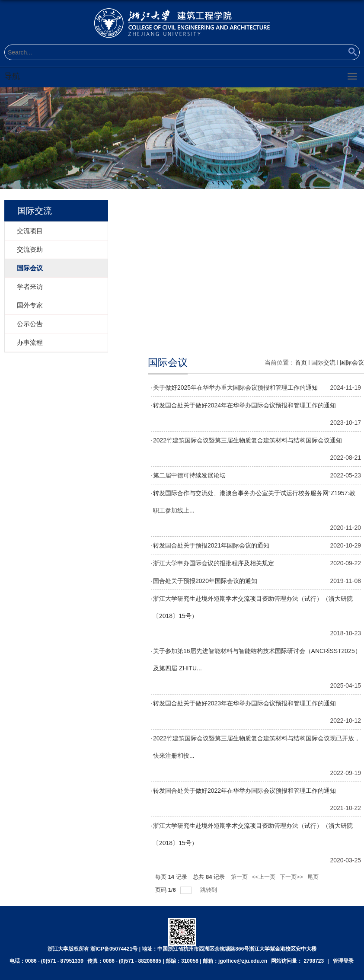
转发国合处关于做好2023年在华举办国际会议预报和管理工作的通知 (244, 703)
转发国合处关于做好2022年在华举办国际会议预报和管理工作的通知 (244, 791)
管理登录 (343, 961)
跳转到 (209, 890)
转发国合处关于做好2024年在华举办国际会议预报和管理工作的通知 (244, 405)
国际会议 (352, 362)
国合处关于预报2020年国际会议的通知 (205, 581)
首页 (301, 362)
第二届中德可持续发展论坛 (189, 475)
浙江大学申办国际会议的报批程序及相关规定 (214, 563)
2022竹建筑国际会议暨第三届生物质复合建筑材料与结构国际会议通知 (247, 440)
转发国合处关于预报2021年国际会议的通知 (211, 545)
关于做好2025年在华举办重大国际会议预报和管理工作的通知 (235, 388)
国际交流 (323, 362)
